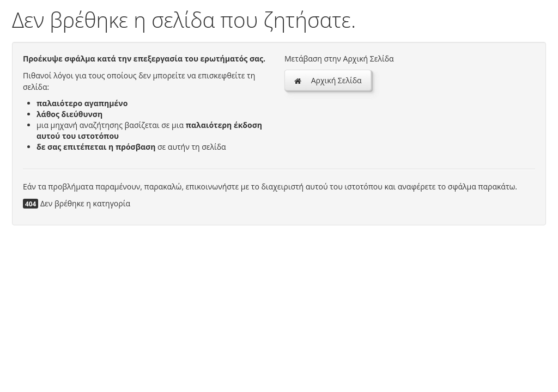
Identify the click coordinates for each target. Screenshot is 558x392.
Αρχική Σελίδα (328, 80)
